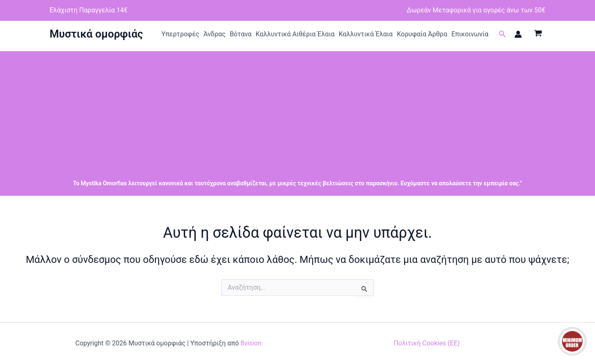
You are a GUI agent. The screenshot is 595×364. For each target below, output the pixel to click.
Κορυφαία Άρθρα (422, 34)
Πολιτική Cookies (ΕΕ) (426, 343)
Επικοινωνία (470, 34)
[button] (502, 34)
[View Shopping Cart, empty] (538, 34)
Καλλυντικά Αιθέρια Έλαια (295, 34)
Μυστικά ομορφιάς (96, 34)
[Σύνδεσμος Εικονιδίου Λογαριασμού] (518, 34)
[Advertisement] (297, 109)
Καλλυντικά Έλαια (366, 34)
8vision (251, 343)
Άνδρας (214, 34)
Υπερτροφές (181, 34)
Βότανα (241, 34)
